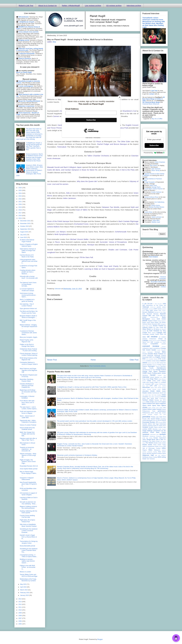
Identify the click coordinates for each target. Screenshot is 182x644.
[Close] (120, 97)
